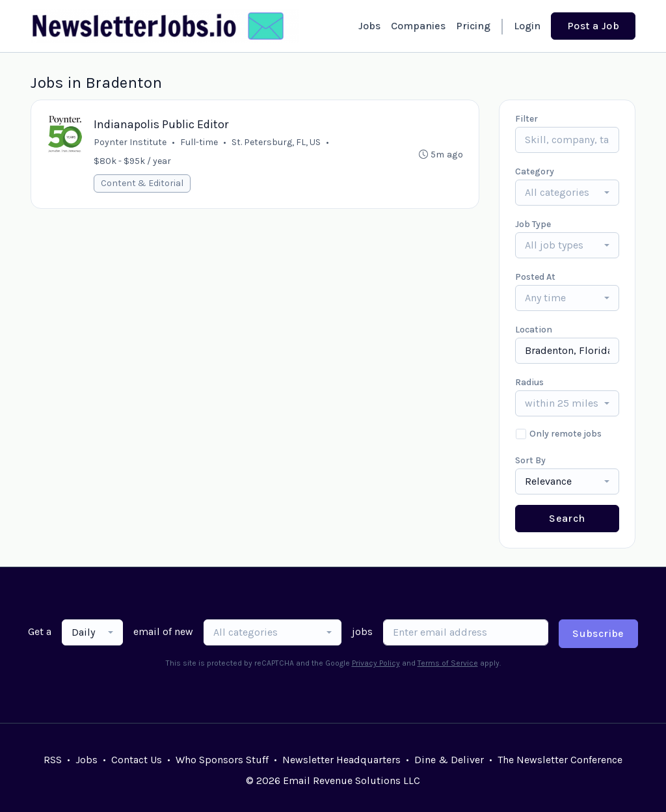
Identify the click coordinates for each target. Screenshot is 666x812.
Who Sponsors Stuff (222, 760)
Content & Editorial (142, 183)
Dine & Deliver (449, 760)
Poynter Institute (130, 142)
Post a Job (593, 26)
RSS (53, 760)
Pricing (473, 26)
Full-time (199, 142)
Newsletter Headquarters (341, 760)
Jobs (369, 26)
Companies (418, 26)
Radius (529, 382)
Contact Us (137, 760)
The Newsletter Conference (560, 760)
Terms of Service (448, 663)
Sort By (530, 460)
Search (567, 518)
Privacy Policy (376, 663)
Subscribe (598, 633)
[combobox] (567, 193)
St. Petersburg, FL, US (276, 142)
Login (527, 26)
